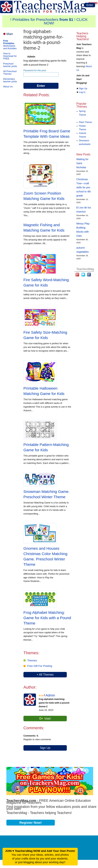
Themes (32, 660)
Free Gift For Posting (40, 666)
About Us (8, 87)
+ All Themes (45, 675)
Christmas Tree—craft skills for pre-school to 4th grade (84, 187)
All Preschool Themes (10, 73)
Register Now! (31, 823)
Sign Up (45, 748)
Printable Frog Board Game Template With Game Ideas (47, 134)
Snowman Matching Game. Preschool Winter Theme (47, 494)
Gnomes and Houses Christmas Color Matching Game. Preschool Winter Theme (45, 556)
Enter (90, 5)
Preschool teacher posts (10, 65)
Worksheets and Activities (10, 45)
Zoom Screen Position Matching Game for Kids (44, 196)
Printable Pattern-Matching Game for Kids (46, 447)
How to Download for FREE (10, 56)
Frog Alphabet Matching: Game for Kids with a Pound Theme (47, 618)
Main (10, 34)
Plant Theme (85, 122)
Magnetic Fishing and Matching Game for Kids (44, 228)
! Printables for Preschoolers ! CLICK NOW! (49, 21)
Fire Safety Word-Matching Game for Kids (46, 282)
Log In (82, 92)
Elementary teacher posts (10, 80)
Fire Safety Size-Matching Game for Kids (45, 335)
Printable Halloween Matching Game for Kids (44, 391)
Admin (50, 695)
